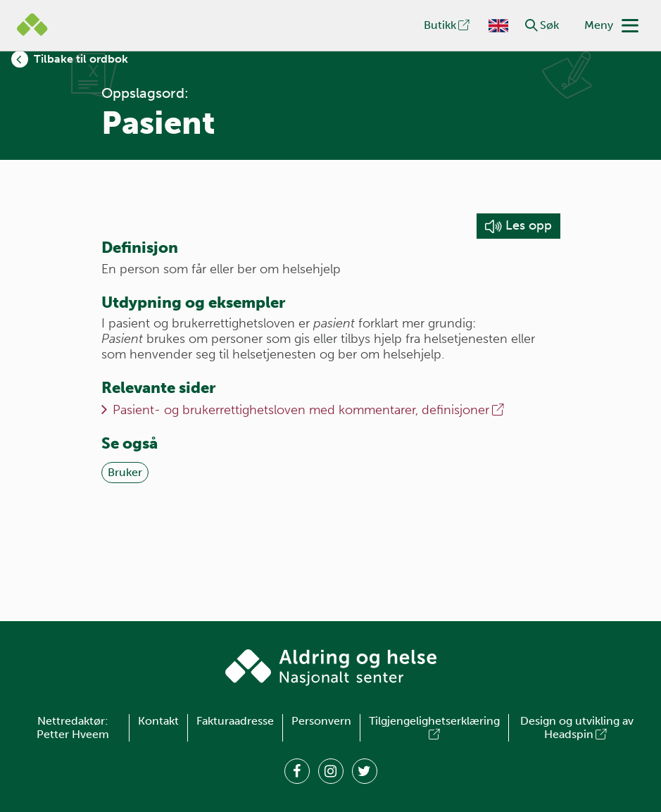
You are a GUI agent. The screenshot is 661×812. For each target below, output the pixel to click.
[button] (531, 25)
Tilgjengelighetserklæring (434, 728)
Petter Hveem (73, 734)
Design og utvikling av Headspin (577, 728)
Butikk (448, 25)
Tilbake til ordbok (81, 59)
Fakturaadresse (235, 721)
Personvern (321, 721)
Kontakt (158, 721)
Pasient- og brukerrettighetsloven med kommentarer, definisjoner (310, 410)
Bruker (125, 472)
